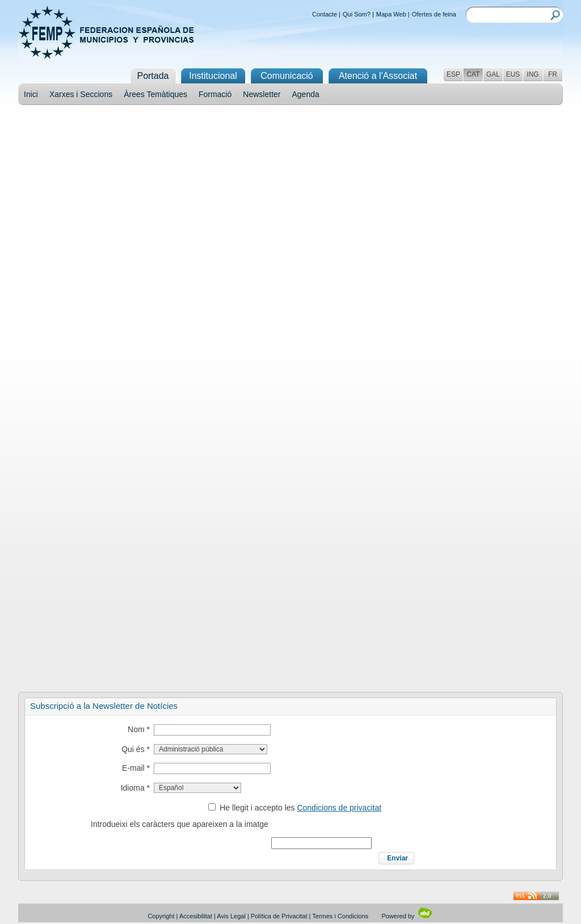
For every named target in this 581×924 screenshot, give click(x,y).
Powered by (407, 916)
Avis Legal (231, 916)
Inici (31, 94)
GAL (493, 74)
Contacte (325, 14)
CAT (473, 74)
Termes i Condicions (340, 916)
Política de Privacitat (279, 916)
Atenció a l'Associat (378, 76)
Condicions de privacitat (339, 808)
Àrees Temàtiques (155, 94)
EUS (513, 74)
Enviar (397, 858)
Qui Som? (357, 14)
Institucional (213, 76)
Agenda (306, 94)
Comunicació (287, 76)
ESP (453, 74)
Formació (215, 94)
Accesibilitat (196, 916)
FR (553, 74)
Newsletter (262, 94)
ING (532, 74)
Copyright (161, 916)
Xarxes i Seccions (81, 94)
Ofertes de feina (434, 14)
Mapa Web (391, 14)
